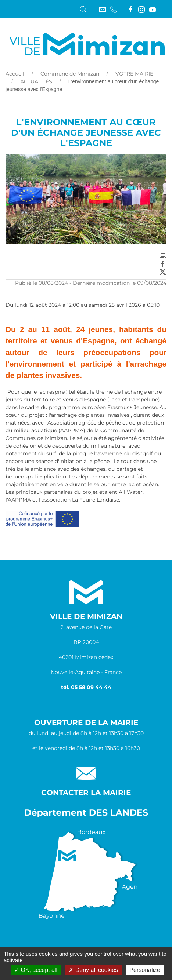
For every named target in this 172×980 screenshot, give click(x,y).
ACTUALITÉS (36, 81)
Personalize (145, 970)
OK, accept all (36, 970)
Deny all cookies (93, 970)
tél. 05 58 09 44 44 (86, 687)
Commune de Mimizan (70, 74)
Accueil (15, 74)
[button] (9, 7)
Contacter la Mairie (86, 793)
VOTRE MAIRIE (134, 74)
